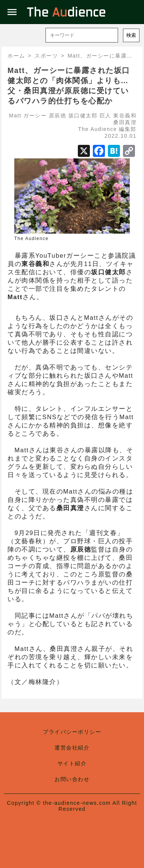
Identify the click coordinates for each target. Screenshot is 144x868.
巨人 (105, 116)
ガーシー (35, 116)
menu (12, 12)
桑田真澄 (125, 122)
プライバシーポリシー (72, 732)
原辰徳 (58, 116)
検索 (131, 35)
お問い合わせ (72, 779)
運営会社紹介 (72, 748)
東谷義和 (125, 116)
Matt (15, 116)
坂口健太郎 (83, 116)
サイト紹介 (72, 763)
